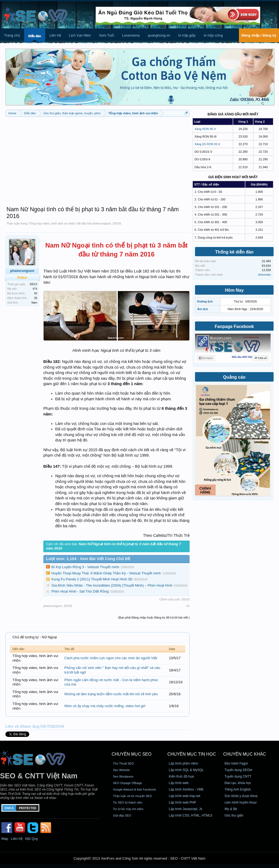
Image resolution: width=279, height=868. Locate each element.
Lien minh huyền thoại (241, 802)
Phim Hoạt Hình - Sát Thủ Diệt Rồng (80, 591)
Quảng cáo (234, 377)
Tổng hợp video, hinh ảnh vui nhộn (52, 223)
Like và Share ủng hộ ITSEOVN (35, 726)
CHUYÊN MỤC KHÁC (245, 754)
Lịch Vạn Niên (80, 35)
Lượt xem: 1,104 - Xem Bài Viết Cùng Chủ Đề (88, 559)
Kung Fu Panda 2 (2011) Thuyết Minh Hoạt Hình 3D (92, 579)
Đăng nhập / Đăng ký (259, 35)
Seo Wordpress (123, 776)
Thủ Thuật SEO (123, 763)
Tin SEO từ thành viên (128, 802)
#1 (188, 606)
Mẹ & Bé (231, 809)
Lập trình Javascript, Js (186, 809)
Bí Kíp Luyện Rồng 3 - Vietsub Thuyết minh (85, 567)
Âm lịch (203, 309)
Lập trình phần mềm (183, 763)
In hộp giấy (187, 35)
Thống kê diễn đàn (234, 252)
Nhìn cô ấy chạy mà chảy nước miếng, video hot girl (105, 706)
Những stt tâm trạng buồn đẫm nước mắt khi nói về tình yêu (111, 694)
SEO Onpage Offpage (127, 783)
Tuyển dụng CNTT (238, 776)
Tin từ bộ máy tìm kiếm (128, 809)
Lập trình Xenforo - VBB (186, 789)
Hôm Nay (234, 290)
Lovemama (131, 35)
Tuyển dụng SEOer (239, 770)
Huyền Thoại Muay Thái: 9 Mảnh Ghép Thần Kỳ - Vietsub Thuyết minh (106, 573)
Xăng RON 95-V (205, 129)
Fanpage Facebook (234, 326)
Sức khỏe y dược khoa (241, 796)
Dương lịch (205, 301)
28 (36, 298)
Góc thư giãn (234, 815)
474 (35, 289)
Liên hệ (55, 35)
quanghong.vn (159, 35)
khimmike (265, 275)
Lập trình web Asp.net (184, 796)
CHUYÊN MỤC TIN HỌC (192, 754)
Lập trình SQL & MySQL (186, 770)
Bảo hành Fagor (236, 763)
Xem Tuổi (106, 35)
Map (5, 839)
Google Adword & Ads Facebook (134, 789)
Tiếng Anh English (238, 789)
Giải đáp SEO (122, 815)
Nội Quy (32, 839)
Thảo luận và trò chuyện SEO (132, 796)
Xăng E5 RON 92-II (207, 144)
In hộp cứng (213, 35)
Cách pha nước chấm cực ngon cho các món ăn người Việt (111, 658)
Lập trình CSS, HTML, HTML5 (191, 815)
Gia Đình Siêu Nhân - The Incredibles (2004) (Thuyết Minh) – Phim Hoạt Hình (112, 585)
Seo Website (121, 770)
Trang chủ (12, 35)
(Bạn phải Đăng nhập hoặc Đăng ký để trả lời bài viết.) (154, 617)
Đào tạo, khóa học (238, 783)
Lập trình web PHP (182, 802)
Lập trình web (179, 783)
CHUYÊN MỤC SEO (132, 754)
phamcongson (102, 223)
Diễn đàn (35, 36)
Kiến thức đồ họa (181, 776)
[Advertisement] (98, 159)
